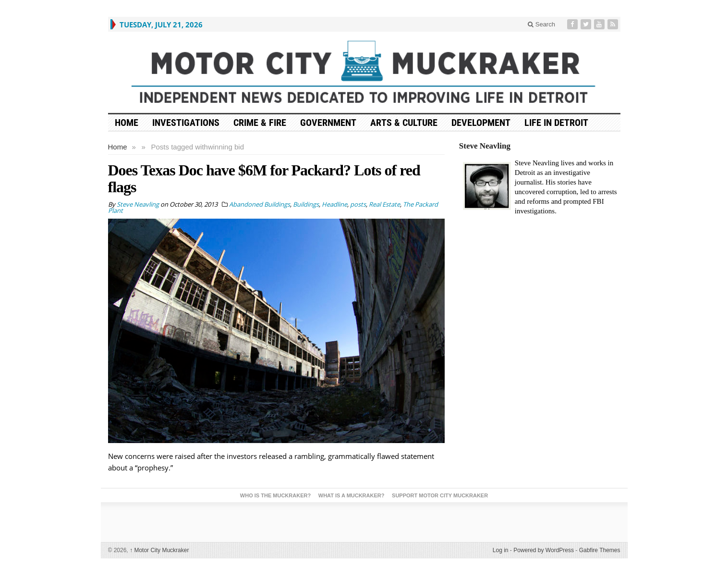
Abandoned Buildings (260, 204)
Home (118, 147)
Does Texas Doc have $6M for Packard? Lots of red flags (264, 179)
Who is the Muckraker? (275, 495)
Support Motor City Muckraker (440, 495)
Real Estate (384, 204)
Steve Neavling (485, 146)
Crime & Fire (260, 123)
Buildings (306, 204)
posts (358, 204)
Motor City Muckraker (159, 550)
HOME (127, 123)
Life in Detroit (556, 123)
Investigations (186, 123)
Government (328, 123)
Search (541, 24)
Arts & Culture (404, 123)
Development (481, 123)
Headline (334, 204)
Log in (501, 550)
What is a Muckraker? (352, 495)
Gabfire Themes (600, 550)
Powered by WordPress (544, 550)
